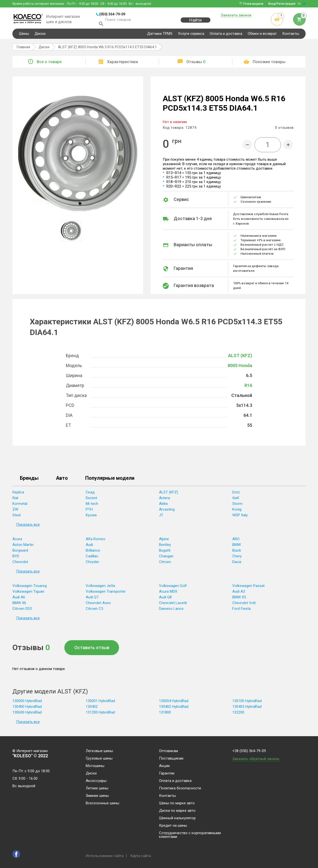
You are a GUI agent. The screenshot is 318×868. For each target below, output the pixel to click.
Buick (237, 553)
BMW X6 (19, 605)
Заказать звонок (236, 15)
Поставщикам (171, 759)
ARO (236, 541)
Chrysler (92, 564)
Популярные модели (110, 481)
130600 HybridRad (27, 715)
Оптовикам (168, 751)
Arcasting (167, 512)
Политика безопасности (180, 788)
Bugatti (165, 553)
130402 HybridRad (174, 709)
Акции (164, 766)
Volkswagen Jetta (100, 588)
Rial (15, 500)
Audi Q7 (92, 599)
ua (304, 3)
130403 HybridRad (247, 709)
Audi (89, 547)
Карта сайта (140, 856)
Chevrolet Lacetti (173, 605)
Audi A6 (19, 599)
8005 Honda (240, 368)
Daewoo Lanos (171, 611)
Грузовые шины (99, 759)
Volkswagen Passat (248, 588)
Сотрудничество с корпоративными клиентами (190, 835)
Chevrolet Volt (244, 605)
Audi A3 (239, 594)
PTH (89, 512)
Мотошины (95, 766)
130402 (92, 709)
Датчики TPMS (160, 36)
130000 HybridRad (27, 703)
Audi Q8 (165, 599)
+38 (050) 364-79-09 (249, 751)
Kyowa (91, 517)
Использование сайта (105, 856)
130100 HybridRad (247, 703)
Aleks (163, 506)
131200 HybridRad (100, 715)
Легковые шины (99, 751)
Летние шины (97, 788)
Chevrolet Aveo (98, 605)
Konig (237, 512)
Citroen (165, 564)
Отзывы (196, 64)
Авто (62, 481)
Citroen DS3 (22, 611)
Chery (237, 558)
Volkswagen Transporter (106, 594)
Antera (164, 500)
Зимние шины (97, 796)
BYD (16, 558)
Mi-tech (92, 506)
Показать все (28, 527)
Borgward (20, 553)
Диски (40, 36)
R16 (248, 388)
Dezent (91, 500)
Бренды (29, 481)
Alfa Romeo (96, 541)
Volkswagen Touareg (30, 588)
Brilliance (93, 553)
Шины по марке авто (177, 803)
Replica (18, 494)
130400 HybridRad (27, 709)
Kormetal (20, 506)
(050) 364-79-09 (112, 14)
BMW (237, 547)
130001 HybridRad (100, 703)
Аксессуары (96, 781)
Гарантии (167, 773)
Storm (237, 506)
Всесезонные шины (102, 803)
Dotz (236, 494)
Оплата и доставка (226, 36)
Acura (17, 541)
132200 (238, 715)
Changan (166, 558)
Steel (17, 517)
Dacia (237, 564)
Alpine (164, 541)
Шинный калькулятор (177, 818)
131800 (165, 715)
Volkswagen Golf (173, 588)
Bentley (165, 547)
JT (161, 517)
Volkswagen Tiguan (28, 594)
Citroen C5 (94, 611)
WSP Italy (240, 517)
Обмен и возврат (262, 36)
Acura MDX (168, 594)
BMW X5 (239, 599)
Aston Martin (23, 547)
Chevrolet (20, 564)
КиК (236, 500)
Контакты (291, 36)
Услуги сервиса (191, 36)
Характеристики (122, 64)
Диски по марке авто (177, 811)
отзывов (284, 130)
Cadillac (92, 558)
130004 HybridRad (174, 703)
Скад (90, 494)
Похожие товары (269, 64)
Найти (196, 23)
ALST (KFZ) (240, 358)
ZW (15, 512)
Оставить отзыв (92, 650)
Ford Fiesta (241, 611)
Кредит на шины (173, 826)
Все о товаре (49, 64)
